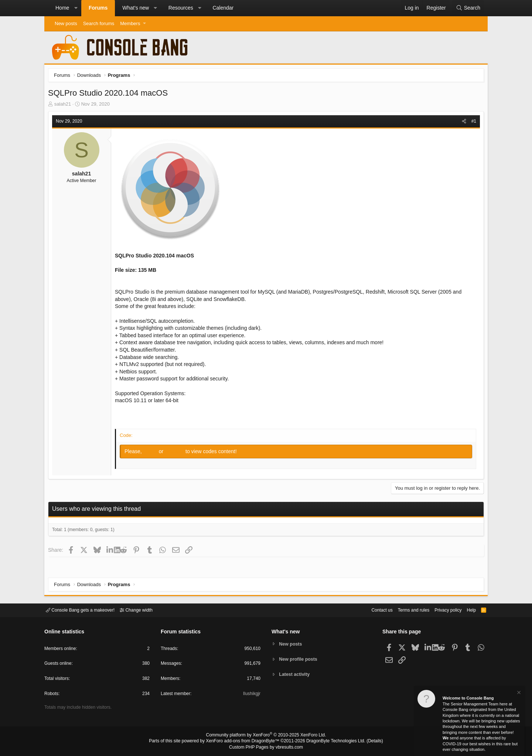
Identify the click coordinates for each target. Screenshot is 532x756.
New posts (66, 23)
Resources (181, 8)
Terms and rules (405, 610)
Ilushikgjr (251, 695)
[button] (76, 8)
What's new (136, 8)
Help (467, 610)
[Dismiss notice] (518, 693)
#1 (472, 123)
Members (130, 23)
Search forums (99, 23)
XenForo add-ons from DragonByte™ (245, 742)
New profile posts (300, 659)
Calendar (223, 8)
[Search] (468, 8)
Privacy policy (442, 610)
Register (177, 453)
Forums (98, 8)
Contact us (371, 610)
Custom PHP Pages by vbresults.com (266, 748)
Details (366, 742)
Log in (153, 453)
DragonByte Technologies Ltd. (330, 742)
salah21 (65, 106)
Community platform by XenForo (266, 736)
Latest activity (296, 675)
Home (62, 8)
